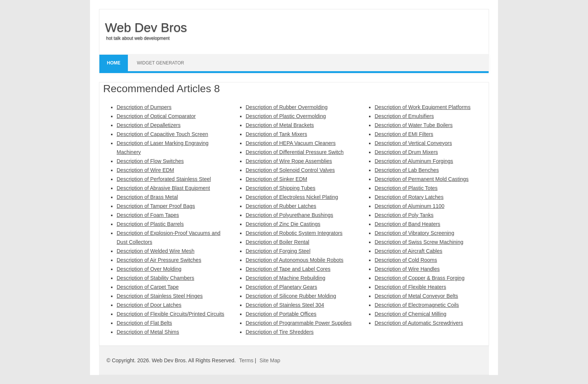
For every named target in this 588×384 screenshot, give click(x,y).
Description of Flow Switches (150, 161)
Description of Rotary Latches (409, 197)
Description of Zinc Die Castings (283, 224)
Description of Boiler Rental (277, 242)
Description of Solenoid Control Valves (290, 170)
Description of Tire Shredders (280, 332)
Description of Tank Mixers (276, 134)
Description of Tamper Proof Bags (156, 206)
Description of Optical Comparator (156, 116)
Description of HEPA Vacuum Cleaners (291, 143)
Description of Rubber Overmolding (287, 107)
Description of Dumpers (144, 107)
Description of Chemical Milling (410, 314)
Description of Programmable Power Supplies (298, 323)
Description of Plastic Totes (406, 188)
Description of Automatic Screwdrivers (419, 323)
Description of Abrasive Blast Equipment (163, 188)
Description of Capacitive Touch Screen (162, 134)
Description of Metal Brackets (280, 125)
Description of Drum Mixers (406, 152)
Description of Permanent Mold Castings (422, 179)
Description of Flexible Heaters (410, 287)
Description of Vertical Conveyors (413, 143)
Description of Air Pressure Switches (159, 260)
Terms (246, 360)
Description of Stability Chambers (155, 278)
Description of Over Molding (149, 269)
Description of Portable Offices (281, 314)
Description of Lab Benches (407, 170)
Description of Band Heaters (407, 224)
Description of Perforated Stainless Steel (164, 179)
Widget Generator (160, 63)
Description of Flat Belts (144, 323)
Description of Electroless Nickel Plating (292, 197)
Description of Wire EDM (145, 170)
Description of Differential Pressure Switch (295, 152)
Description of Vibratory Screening (414, 233)
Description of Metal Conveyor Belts (416, 296)
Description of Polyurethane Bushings (289, 215)
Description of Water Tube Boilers (414, 125)
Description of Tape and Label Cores (288, 269)
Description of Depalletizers (148, 125)
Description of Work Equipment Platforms (423, 107)
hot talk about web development (138, 38)
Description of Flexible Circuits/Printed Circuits (170, 314)
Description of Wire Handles (407, 269)
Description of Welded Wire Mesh (155, 251)
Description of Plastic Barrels (150, 224)
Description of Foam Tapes (148, 215)
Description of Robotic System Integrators (294, 233)
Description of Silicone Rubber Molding (291, 296)
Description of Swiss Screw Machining (419, 242)
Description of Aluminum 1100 (409, 206)
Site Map (270, 360)
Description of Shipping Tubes (280, 188)
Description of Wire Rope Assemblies (289, 161)
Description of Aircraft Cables (409, 251)
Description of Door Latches (149, 305)
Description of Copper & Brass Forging (420, 278)
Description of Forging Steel (278, 251)
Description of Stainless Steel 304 (285, 305)
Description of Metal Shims (148, 332)
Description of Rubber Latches (281, 206)
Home (114, 63)
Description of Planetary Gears (281, 287)
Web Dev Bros (146, 27)
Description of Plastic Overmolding (286, 116)
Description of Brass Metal (147, 197)
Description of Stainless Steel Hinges (160, 296)
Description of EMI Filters (404, 134)
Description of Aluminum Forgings (414, 161)
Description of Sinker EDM (276, 179)
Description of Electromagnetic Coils (417, 305)
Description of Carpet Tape (148, 287)
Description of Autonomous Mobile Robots (295, 260)
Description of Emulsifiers (404, 116)
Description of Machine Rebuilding (285, 278)
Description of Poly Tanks (404, 215)
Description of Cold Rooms (406, 260)
